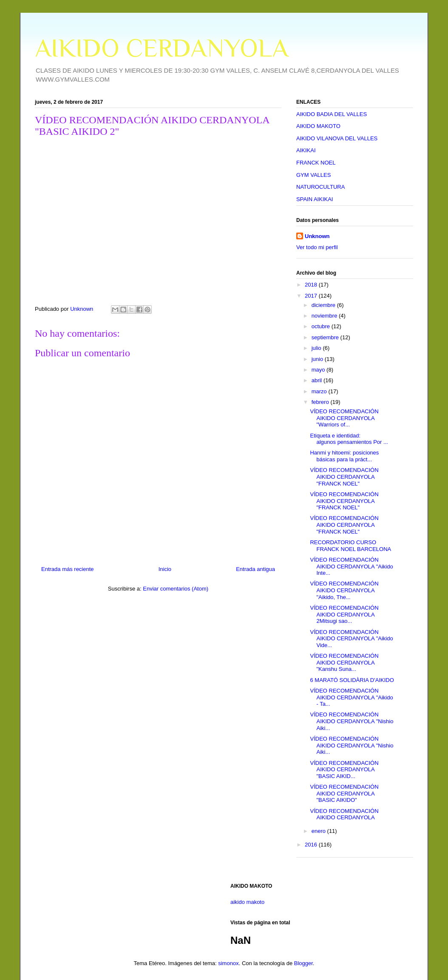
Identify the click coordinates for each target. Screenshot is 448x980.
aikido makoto (247, 902)
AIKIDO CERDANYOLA (162, 48)
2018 (312, 285)
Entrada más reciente (68, 569)
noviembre (325, 316)
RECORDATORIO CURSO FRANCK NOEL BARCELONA (350, 546)
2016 (312, 845)
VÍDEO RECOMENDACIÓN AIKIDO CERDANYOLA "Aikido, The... (344, 590)
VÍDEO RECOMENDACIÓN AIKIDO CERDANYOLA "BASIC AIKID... (344, 770)
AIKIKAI (306, 150)
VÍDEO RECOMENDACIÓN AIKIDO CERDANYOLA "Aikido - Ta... (351, 697)
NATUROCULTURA (320, 187)
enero (319, 831)
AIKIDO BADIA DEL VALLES (332, 114)
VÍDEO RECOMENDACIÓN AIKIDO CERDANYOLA (344, 814)
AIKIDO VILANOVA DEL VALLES (337, 138)
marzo (320, 391)
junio (318, 359)
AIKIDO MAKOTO (318, 126)
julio (317, 348)
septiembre (326, 337)
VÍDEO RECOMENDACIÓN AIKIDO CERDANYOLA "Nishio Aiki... (352, 721)
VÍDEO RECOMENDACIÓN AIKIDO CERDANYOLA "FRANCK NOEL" (344, 477)
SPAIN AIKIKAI (315, 199)
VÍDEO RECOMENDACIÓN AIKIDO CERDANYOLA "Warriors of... (344, 418)
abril (318, 380)
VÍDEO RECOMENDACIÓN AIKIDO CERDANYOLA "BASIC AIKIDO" (344, 793)
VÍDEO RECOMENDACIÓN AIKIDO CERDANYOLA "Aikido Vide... (351, 639)
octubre (322, 326)
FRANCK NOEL (316, 163)
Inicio (165, 569)
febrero (321, 402)
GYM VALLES (313, 175)
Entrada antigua (255, 569)
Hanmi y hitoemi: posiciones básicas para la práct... (344, 456)
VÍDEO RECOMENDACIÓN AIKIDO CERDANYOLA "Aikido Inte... (351, 566)
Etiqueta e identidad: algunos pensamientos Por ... (349, 439)
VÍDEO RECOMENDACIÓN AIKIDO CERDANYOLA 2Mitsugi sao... (344, 614)
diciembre (324, 305)
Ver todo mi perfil (317, 247)
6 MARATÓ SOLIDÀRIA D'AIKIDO (352, 680)
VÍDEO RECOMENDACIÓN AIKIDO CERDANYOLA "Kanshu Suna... (344, 662)
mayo (319, 370)
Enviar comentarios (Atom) (176, 589)
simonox (228, 963)
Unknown (317, 236)
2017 (312, 296)
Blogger (303, 963)
